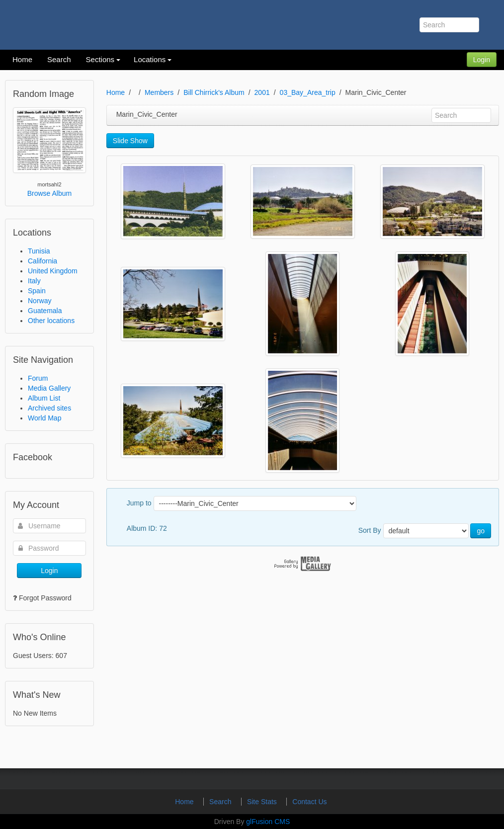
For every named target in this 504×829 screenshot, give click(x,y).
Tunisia (39, 251)
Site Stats (263, 802)
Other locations (51, 321)
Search (221, 802)
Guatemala (45, 311)
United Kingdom (53, 271)
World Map (44, 418)
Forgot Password (45, 598)
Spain (37, 291)
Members (159, 92)
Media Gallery (49, 388)
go (481, 531)
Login (482, 60)
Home (116, 92)
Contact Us (309, 802)
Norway (40, 301)
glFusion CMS (268, 822)
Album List (44, 398)
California (42, 261)
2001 (262, 92)
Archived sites (49, 408)
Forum (38, 378)
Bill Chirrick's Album (214, 92)
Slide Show (130, 141)
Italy (34, 281)
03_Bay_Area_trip (308, 92)
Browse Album (49, 193)
